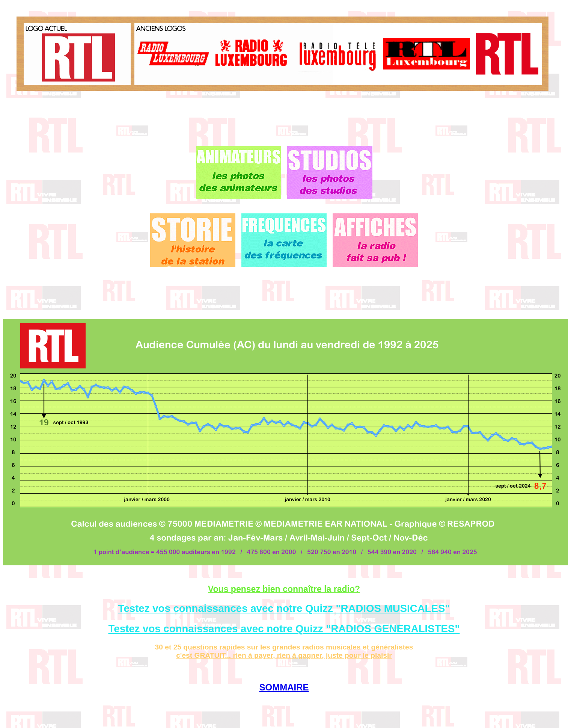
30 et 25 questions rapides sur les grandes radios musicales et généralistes (284, 647)
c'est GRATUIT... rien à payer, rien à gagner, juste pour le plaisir (284, 655)
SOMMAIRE (284, 687)
